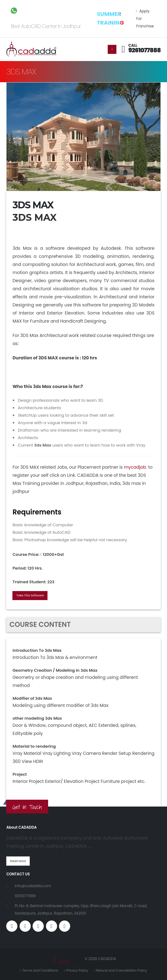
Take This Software (30, 595)
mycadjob (135, 467)
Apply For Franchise (145, 19)
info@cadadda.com (33, 886)
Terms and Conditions (40, 971)
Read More (18, 861)
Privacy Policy (77, 971)
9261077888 (145, 50)
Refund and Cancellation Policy (122, 971)
